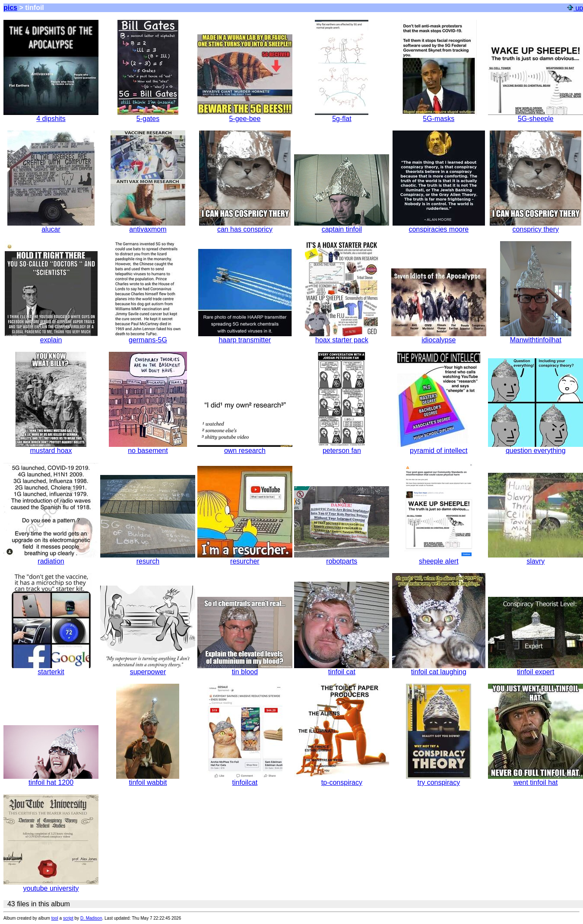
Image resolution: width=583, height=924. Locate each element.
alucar (51, 226)
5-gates (148, 116)
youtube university (51, 885)
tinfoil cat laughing (439, 669)
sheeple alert (439, 558)
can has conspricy (245, 226)
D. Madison (91, 918)
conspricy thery (535, 226)
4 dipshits (51, 116)
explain (51, 337)
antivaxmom (148, 226)
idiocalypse (439, 337)
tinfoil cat (342, 669)
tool (55, 918)
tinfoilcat (245, 779)
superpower (148, 669)
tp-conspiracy (342, 779)
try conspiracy (439, 779)
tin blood (245, 669)
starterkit (51, 669)
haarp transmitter (245, 337)
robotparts (342, 558)
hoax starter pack (342, 337)
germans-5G (148, 337)
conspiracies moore (439, 226)
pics (10, 8)
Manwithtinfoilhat (536, 337)
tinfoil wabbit (148, 779)
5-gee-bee (245, 116)
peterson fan (342, 448)
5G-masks (439, 116)
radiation (51, 558)
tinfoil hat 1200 (51, 779)
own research (245, 448)
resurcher (245, 558)
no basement (148, 448)
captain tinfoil (342, 226)
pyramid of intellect (439, 448)
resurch (148, 558)
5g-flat (342, 116)
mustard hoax (51, 448)
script (68, 918)
